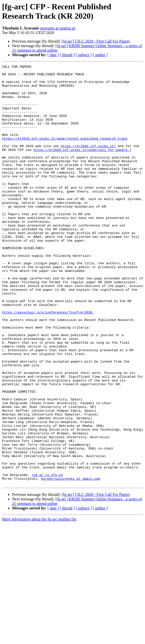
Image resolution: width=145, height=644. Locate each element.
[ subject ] (84, 55)
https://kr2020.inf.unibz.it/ (88, 163)
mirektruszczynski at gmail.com (71, 562)
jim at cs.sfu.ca (47, 557)
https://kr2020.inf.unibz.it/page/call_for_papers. (81, 167)
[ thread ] (67, 55)
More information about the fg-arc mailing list (39, 603)
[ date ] (53, 55)
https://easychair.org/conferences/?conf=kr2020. (48, 362)
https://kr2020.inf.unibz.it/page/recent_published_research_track (65, 153)
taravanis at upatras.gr (58, 28)
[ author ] (100, 55)
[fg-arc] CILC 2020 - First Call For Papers (96, 41)
